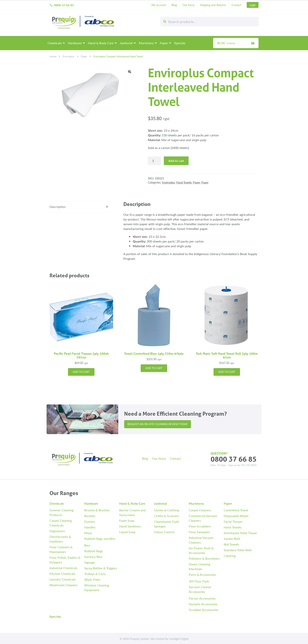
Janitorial (126, 43)
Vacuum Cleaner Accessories (200, 589)
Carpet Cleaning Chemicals (61, 523)
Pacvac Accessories (202, 598)
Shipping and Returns (213, 5)
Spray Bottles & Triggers (101, 568)
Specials (180, 43)
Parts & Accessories (202, 575)
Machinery (146, 43)
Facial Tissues (233, 521)
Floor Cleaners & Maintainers (61, 549)
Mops (88, 533)
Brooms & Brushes (97, 510)
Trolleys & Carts (95, 574)
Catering (230, 556)
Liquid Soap (127, 532)
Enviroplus (69, 56)
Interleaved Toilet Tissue (240, 533)
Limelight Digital (179, 639)
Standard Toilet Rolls (238, 550)
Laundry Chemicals (63, 579)
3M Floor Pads (199, 581)
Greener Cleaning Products (61, 512)
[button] (130, 72)
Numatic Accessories (203, 604)
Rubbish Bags (93, 551)
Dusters (90, 521)
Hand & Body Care (101, 43)
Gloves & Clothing (166, 510)
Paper (164, 43)
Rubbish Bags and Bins (100, 539)
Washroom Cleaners (63, 585)
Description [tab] (58, 207)
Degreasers (57, 531)
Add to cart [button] (81, 372)
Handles (90, 527)
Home (53, 56)
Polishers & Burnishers (204, 558)
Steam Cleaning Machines (199, 566)
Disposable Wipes (236, 516)
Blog (174, 5)
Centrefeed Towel (236, 510)
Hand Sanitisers (130, 526)
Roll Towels (231, 544)
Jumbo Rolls (232, 539)
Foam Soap (127, 520)
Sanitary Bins (93, 557)
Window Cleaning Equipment (97, 588)
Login (253, 5)
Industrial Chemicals (63, 568)
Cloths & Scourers (166, 516)
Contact (236, 5)
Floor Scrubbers (200, 526)
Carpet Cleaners (200, 510)
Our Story (188, 5)
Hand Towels (184, 182)
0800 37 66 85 (62, 5)
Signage (90, 562)
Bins (87, 545)
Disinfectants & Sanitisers (60, 539)
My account (159, 5)
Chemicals (55, 43)
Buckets (90, 516)
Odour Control (164, 532)
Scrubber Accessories (203, 610)
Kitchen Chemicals (62, 574)
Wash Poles (92, 579)
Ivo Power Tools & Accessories (201, 550)
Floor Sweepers (199, 532)
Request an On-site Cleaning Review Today (158, 424)
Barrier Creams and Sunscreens (132, 512)
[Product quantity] (155, 161)
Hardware (75, 43)
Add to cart (176, 161)
